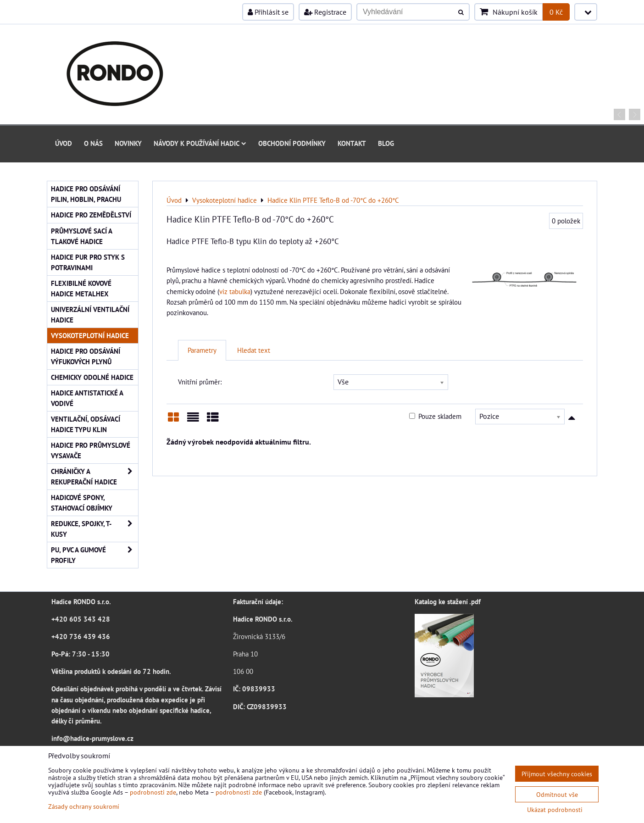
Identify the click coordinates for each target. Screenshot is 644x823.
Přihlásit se (268, 12)
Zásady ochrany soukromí (84, 806)
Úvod (64, 143)
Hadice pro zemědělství (91, 215)
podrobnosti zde (153, 792)
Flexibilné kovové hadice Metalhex (81, 288)
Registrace (325, 12)
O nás (93, 143)
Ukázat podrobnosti (555, 810)
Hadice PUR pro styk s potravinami (88, 262)
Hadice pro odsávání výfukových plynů (86, 356)
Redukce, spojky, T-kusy (94, 529)
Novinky (128, 143)
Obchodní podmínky (292, 143)
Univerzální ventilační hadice (90, 314)
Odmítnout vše (557, 794)
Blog (386, 143)
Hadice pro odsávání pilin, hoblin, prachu (86, 194)
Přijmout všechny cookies (557, 774)
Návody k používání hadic (200, 143)
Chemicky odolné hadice (92, 377)
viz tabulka (235, 291)
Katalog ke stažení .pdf (448, 601)
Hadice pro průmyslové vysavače (91, 450)
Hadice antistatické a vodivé (87, 398)
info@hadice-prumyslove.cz (92, 738)
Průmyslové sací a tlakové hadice (82, 236)
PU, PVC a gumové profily (94, 555)
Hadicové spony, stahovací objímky (82, 503)
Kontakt (352, 143)
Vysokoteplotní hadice (90, 335)
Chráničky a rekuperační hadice (94, 477)
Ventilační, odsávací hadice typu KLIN (86, 424)
